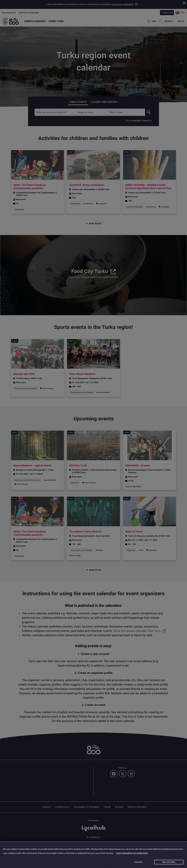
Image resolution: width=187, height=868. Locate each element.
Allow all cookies (169, 862)
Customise (138, 862)
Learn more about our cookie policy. (132, 853)
